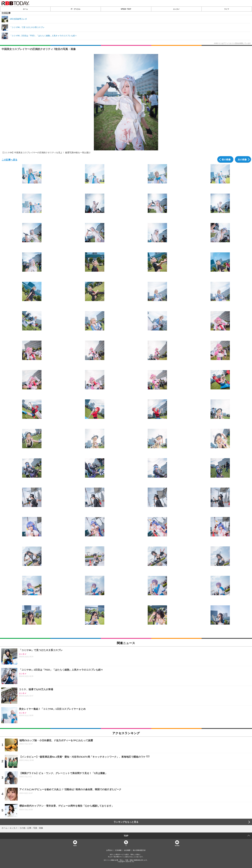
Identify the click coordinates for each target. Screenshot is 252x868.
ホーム (25, 9)
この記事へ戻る (9, 160)
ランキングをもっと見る (126, 822)
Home (75, 845)
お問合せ (109, 850)
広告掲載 (118, 850)
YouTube (177, 845)
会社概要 (127, 850)
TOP (126, 836)
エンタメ (176, 9)
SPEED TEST (126, 9)
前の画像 (226, 159)
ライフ (227, 9)
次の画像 (242, 159)
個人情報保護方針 (139, 850)
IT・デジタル (76, 9)
